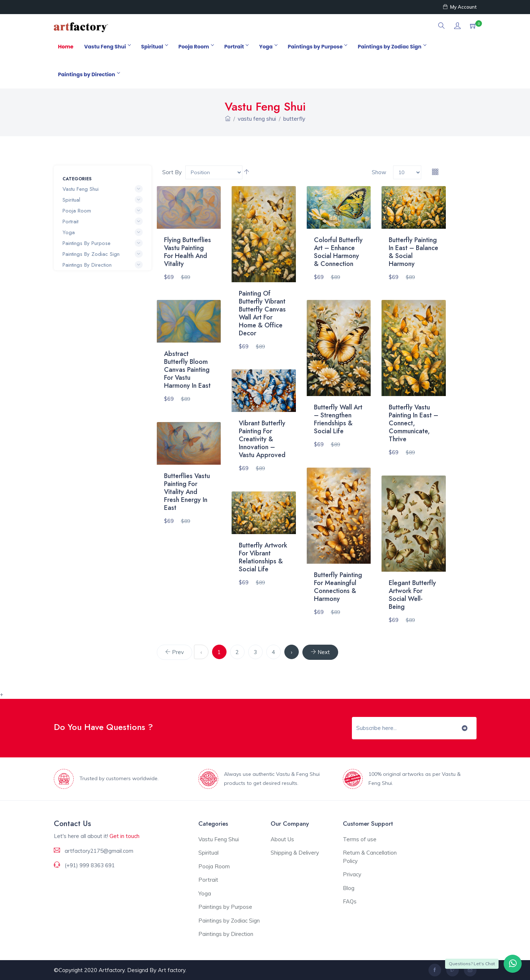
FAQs (350, 901)
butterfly (294, 119)
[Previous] (174, 652)
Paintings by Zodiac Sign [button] (103, 254)
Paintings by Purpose (318, 47)
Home (66, 47)
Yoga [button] (103, 232)
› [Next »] (292, 652)
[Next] (320, 652)
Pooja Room (196, 47)
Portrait (236, 47)
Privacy (352, 874)
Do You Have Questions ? (103, 727)
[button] (441, 26)
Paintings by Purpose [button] (103, 243)
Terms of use (360, 839)
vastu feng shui (257, 119)
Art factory (172, 970)
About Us (282, 839)
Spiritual (154, 47)
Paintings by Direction (89, 74)
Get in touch (124, 836)
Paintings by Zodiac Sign (392, 47)
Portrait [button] (103, 222)
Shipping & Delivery (295, 853)
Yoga (268, 47)
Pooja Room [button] (103, 211)
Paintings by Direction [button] (103, 265)
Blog (349, 888)
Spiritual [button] (103, 200)
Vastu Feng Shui (107, 47)
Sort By (172, 172)
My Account (460, 7)
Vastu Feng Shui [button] (103, 189)
